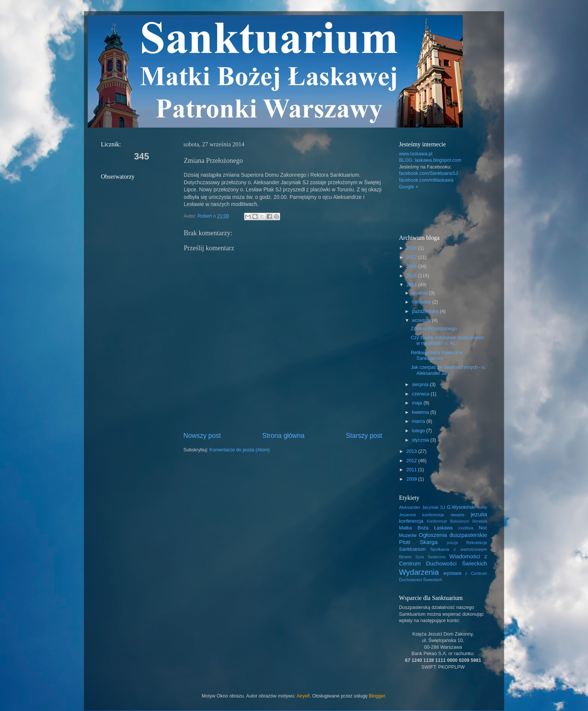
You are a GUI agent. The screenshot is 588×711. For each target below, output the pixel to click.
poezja (452, 543)
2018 (412, 248)
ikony (482, 507)
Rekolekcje (477, 543)
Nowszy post (202, 436)
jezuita (479, 514)
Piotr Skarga (418, 542)
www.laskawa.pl (416, 154)
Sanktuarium (412, 549)
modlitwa (466, 528)
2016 (412, 266)
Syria (419, 557)
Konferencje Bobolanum (448, 521)
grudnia (421, 293)
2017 (412, 257)
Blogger (377, 696)
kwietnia (421, 412)
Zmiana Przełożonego (434, 329)
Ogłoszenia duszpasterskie (453, 535)
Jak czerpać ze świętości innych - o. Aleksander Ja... (448, 370)
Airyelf (303, 696)
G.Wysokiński (461, 507)
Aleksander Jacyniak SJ (422, 507)
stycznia (421, 440)
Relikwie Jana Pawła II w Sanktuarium (437, 355)
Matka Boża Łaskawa (426, 528)
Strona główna (283, 436)
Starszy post (364, 436)
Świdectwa (436, 557)
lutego (419, 431)
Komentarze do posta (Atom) (239, 450)
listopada (422, 302)
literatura (480, 521)
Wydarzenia (419, 572)
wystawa (452, 573)
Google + (409, 187)
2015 (412, 276)
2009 (412, 479)
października (426, 311)
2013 (412, 451)
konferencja (411, 521)
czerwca (421, 394)
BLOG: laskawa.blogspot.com (430, 160)
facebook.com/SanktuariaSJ (428, 173)
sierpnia (421, 385)
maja (418, 403)
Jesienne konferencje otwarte (432, 515)
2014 (412, 285)
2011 (412, 470)
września (422, 320)
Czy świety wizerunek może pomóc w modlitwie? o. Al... (447, 340)
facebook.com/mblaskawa (426, 180)
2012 (412, 461)
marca (419, 421)
